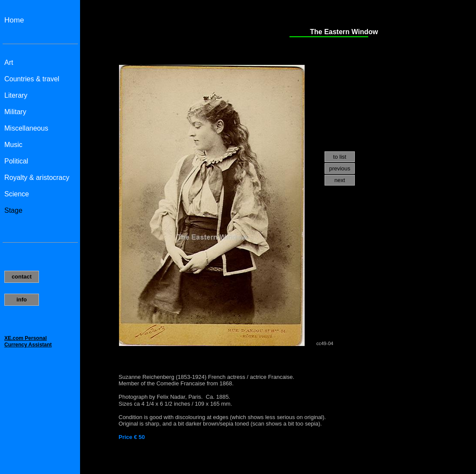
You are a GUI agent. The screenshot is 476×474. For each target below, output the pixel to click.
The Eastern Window (344, 32)
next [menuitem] (340, 180)
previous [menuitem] (339, 168)
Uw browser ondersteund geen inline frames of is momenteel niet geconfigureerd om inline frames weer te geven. (40, 237)
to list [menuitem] (340, 157)
